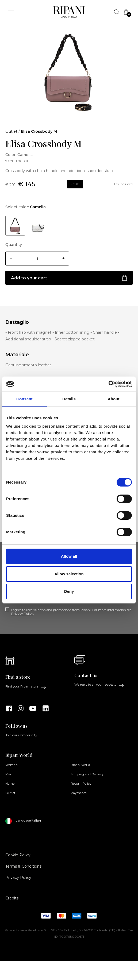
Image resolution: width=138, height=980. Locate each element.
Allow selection (69, 574)
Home (10, 784)
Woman (11, 765)
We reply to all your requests (99, 685)
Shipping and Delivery (87, 774)
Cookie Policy (18, 855)
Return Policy (81, 784)
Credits (12, 898)
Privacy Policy (22, 614)
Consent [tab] (24, 399)
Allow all (69, 556)
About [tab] (114, 399)
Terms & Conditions (23, 866)
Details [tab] (69, 399)
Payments (78, 793)
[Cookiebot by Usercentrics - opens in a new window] (108, 384)
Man (9, 774)
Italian (36, 821)
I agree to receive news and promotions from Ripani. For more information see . (71, 612)
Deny (69, 591)
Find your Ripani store (26, 687)
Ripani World (80, 765)
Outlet (11, 131)
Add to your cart (69, 278)
